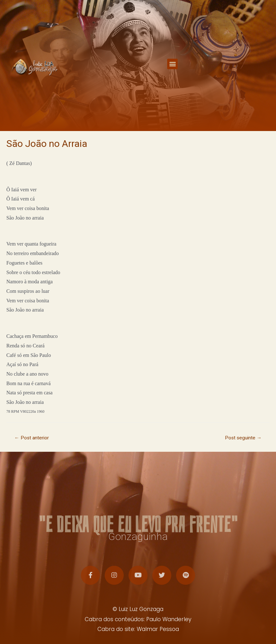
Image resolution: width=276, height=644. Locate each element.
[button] (172, 64)
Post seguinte (243, 438)
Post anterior (32, 438)
